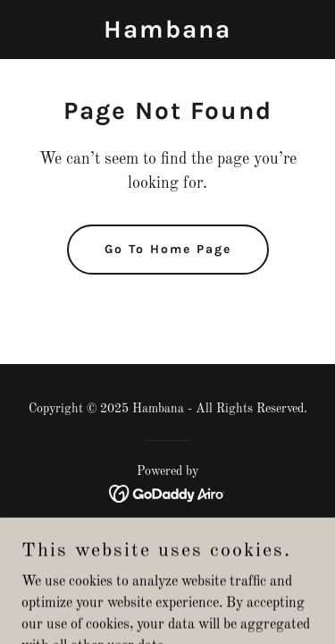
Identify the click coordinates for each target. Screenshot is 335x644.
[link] (167, 34)
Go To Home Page (168, 249)
